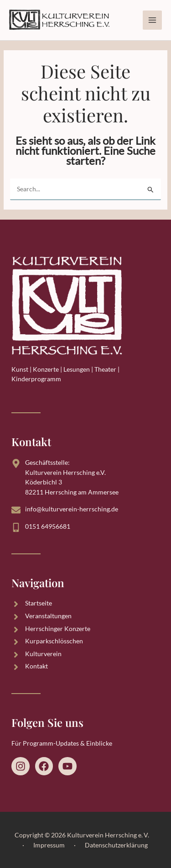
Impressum (49, 845)
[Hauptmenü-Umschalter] (152, 20)
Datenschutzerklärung (116, 845)
